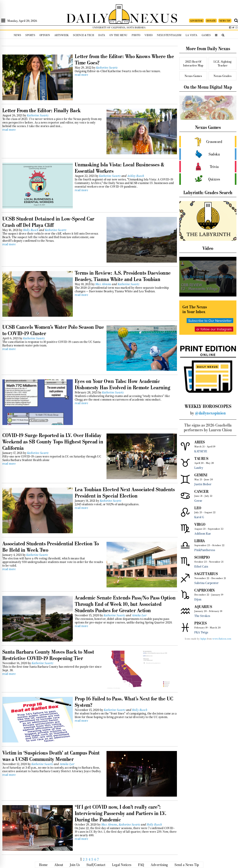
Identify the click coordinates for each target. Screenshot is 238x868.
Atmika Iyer (139, 615)
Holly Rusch (31, 230)
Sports (30, 35)
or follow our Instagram (214, 329)
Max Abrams (103, 284)
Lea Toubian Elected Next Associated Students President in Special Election (125, 493)
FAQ (141, 865)
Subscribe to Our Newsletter (210, 321)
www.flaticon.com (222, 639)
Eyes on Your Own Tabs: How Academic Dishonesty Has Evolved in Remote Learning (123, 384)
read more (82, 75)
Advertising (159, 865)
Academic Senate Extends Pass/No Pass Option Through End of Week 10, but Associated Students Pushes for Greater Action (125, 604)
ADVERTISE (196, 21)
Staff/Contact (96, 865)
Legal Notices (122, 865)
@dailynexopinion (210, 413)
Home (43, 865)
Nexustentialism (169, 35)
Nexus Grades (223, 76)
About (59, 865)
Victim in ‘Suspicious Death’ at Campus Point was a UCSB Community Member (51, 756)
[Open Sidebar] (3, 21)
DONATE (211, 21)
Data (102, 35)
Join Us (75, 865)
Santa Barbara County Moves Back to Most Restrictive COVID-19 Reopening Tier (48, 655)
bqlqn (203, 639)
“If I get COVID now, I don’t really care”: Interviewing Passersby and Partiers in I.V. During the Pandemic (121, 813)
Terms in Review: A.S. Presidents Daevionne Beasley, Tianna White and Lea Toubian (123, 276)
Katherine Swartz (107, 68)
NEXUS (154, 17)
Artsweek (62, 35)
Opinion (45, 35)
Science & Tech (83, 35)
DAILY (87, 17)
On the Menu (119, 35)
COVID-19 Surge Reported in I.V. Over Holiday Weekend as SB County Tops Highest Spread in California (53, 442)
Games (206, 35)
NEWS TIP (225, 21)
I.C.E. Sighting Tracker (223, 63)
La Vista (191, 35)
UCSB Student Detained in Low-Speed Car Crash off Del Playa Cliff (48, 222)
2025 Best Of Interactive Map (193, 63)
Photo (136, 35)
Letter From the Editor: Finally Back (42, 110)
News (17, 35)
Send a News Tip (187, 865)
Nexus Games (193, 76)
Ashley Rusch (136, 176)
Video (149, 35)
